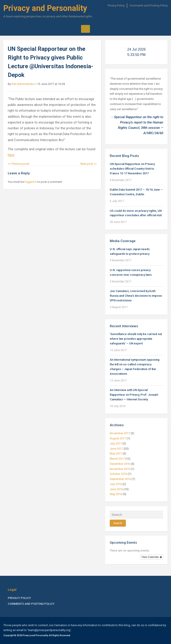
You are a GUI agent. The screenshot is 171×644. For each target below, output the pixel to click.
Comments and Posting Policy (149, 5)
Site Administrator (23, 84)
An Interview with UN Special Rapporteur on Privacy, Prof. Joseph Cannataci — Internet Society (134, 395)
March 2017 (117, 459)
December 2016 (120, 464)
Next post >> (89, 164)
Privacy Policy (116, 5)
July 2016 (116, 484)
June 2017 (116, 449)
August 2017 (118, 438)
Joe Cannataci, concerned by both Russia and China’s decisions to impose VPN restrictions (136, 296)
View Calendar (152, 557)
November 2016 (120, 469)
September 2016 (120, 479)
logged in (31, 182)
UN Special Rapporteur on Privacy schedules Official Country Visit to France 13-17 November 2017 (132, 169)
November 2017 (120, 433)
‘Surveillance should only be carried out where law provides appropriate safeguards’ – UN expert (136, 339)
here (11, 155)
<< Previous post (18, 164)
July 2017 (116, 443)
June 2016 (116, 489)
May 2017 (116, 454)
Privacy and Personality (45, 8)
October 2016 (118, 474)
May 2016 (116, 494)
